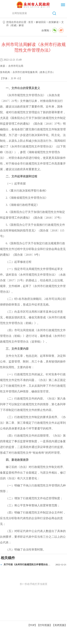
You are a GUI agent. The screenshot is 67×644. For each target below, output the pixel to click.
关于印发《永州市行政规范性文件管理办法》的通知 (30, 565)
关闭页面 (59, 625)
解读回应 (41, 22)
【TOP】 (32, 625)
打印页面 (44, 625)
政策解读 (54, 22)
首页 (31, 22)
